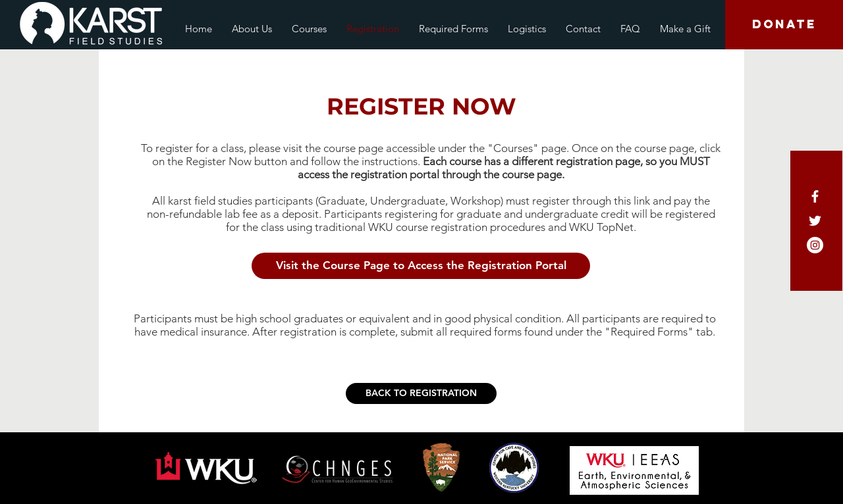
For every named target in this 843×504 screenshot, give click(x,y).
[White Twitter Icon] (815, 221)
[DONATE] (784, 25)
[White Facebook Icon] (815, 196)
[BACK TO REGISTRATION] (421, 393)
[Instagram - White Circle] (815, 245)
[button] (421, 266)
